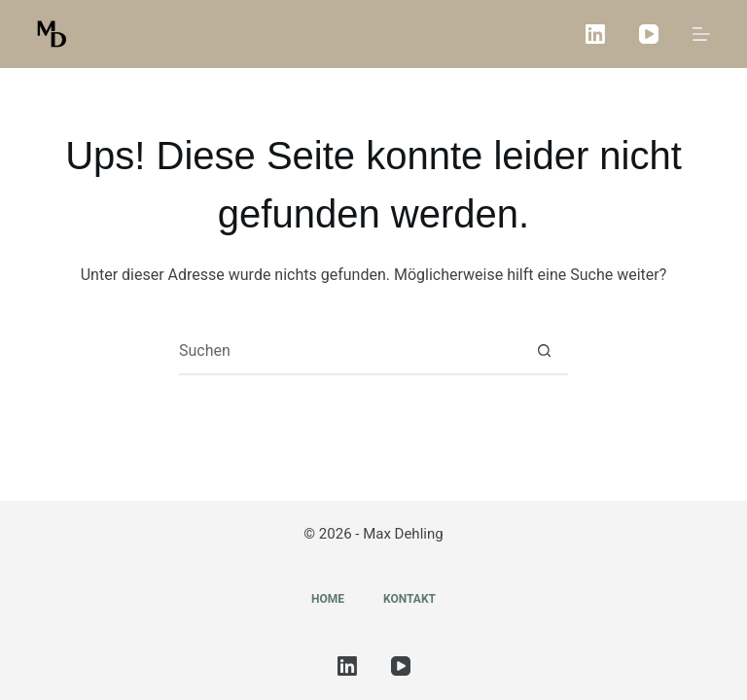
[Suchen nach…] (349, 351)
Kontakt (409, 599)
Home (328, 599)
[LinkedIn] (595, 34)
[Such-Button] (544, 351)
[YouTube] (649, 34)
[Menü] (701, 34)
